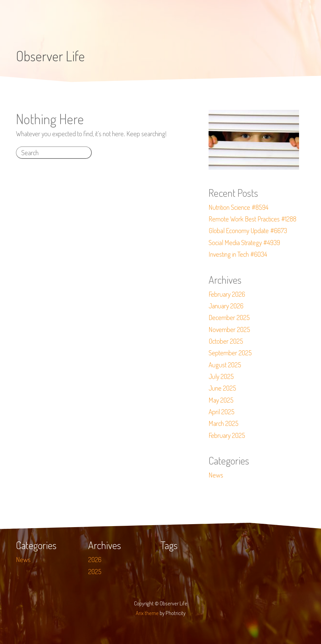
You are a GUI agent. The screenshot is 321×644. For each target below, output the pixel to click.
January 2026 (226, 306)
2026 (95, 559)
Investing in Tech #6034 (238, 254)
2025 (95, 571)
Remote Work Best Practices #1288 (252, 219)
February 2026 (227, 294)
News (216, 475)
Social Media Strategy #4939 (244, 242)
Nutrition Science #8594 (239, 207)
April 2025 (222, 412)
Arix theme (147, 613)
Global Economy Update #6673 (248, 230)
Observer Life (50, 56)
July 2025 (221, 376)
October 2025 (226, 341)
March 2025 (224, 423)
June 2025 (222, 388)
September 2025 (230, 353)
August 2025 (225, 365)
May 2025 (221, 400)
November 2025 (229, 329)
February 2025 (227, 435)
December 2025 (229, 317)
